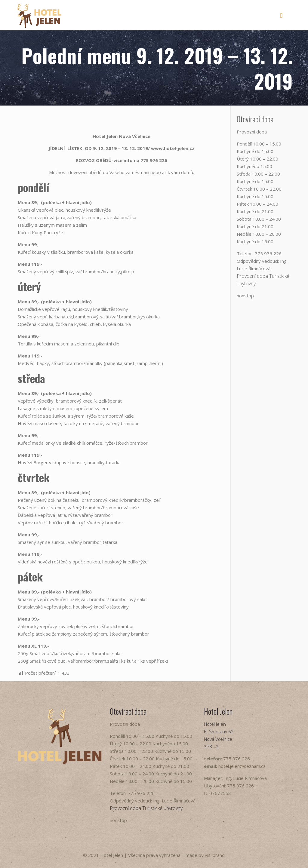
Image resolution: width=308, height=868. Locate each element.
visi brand (215, 855)
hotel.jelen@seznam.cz (242, 766)
